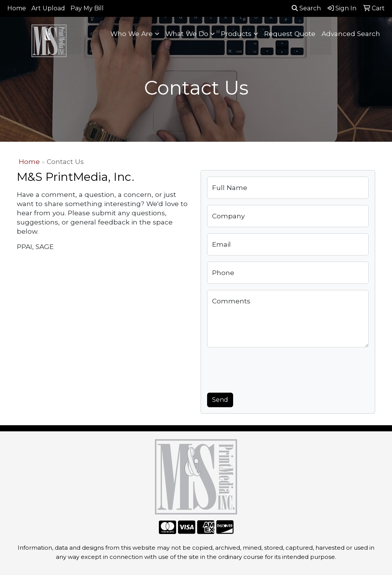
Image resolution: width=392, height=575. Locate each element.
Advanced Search (351, 34)
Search (306, 8)
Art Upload (48, 8)
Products (236, 34)
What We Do (187, 34)
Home (17, 8)
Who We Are (131, 34)
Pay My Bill (87, 8)
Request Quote (290, 34)
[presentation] (265, 369)
